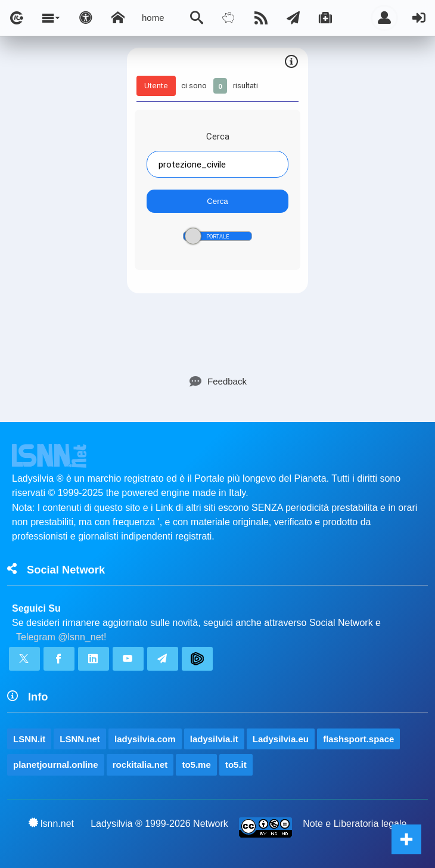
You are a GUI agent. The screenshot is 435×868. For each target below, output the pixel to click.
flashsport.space (358, 739)
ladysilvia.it (214, 739)
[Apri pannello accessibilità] (86, 18)
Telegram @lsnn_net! (61, 637)
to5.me (196, 765)
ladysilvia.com (145, 739)
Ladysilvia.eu (281, 739)
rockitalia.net (140, 765)
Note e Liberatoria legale (355, 824)
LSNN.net (80, 739)
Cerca (218, 136)
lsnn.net (52, 823)
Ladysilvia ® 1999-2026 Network (159, 824)
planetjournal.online (56, 765)
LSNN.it (29, 739)
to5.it (236, 765)
